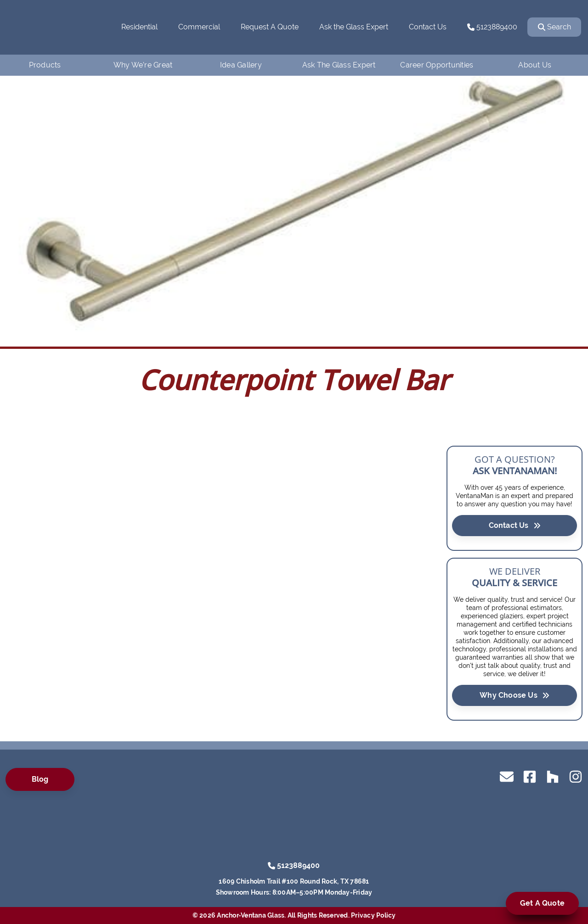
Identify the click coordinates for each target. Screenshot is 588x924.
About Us (535, 65)
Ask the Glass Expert (354, 27)
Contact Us (428, 27)
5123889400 (492, 27)
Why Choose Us (514, 695)
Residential (139, 27)
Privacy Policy (373, 915)
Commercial (199, 27)
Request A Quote (270, 27)
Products (45, 65)
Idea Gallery (241, 65)
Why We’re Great (143, 65)
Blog (40, 779)
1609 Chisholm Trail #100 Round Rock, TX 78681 (294, 881)
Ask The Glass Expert (339, 65)
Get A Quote (542, 903)
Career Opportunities (437, 65)
